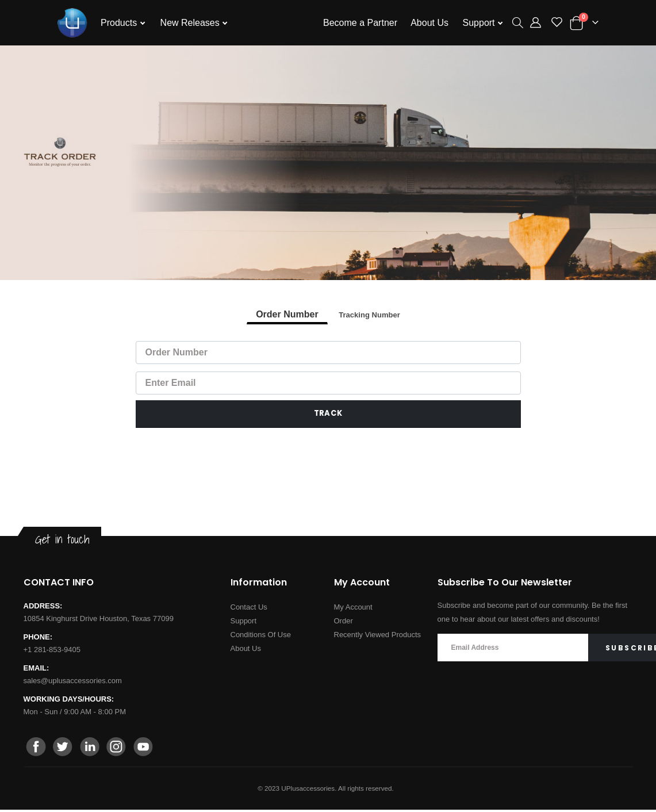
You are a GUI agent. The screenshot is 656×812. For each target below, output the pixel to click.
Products (120, 23)
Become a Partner (360, 23)
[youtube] (143, 750)
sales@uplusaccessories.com (73, 683)
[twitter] (63, 750)
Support (480, 23)
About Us (429, 23)
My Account (353, 609)
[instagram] (116, 750)
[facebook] (37, 750)
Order (344, 623)
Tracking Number (369, 316)
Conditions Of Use (261, 637)
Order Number (285, 315)
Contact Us (249, 609)
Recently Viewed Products (378, 637)
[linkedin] (90, 750)
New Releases (191, 23)
